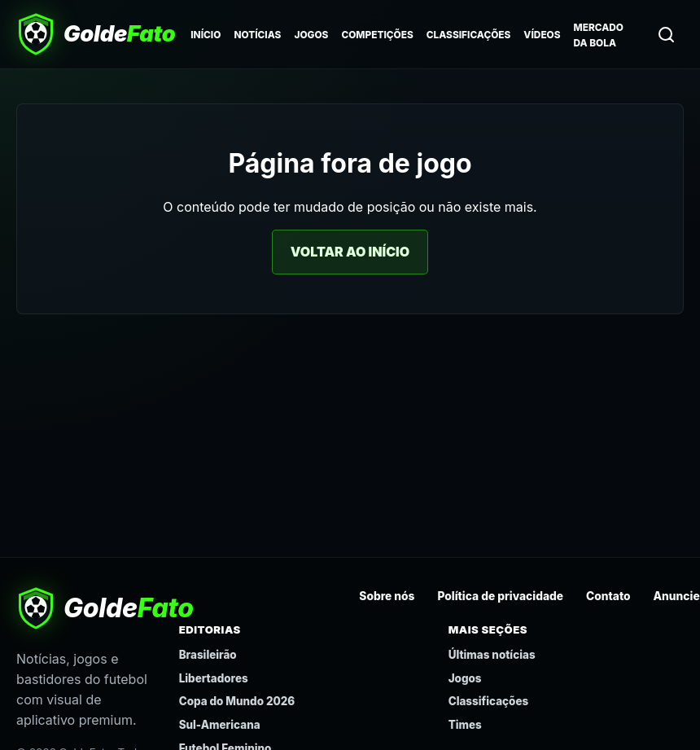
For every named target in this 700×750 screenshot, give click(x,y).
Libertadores (214, 678)
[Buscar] (666, 34)
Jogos (311, 35)
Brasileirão (208, 655)
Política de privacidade (500, 596)
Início (206, 35)
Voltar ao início (350, 252)
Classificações (469, 35)
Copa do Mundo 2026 (237, 701)
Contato (608, 596)
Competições (377, 35)
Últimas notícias (492, 655)
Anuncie (677, 596)
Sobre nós (387, 596)
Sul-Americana (220, 725)
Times (465, 725)
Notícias (257, 35)
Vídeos (542, 35)
